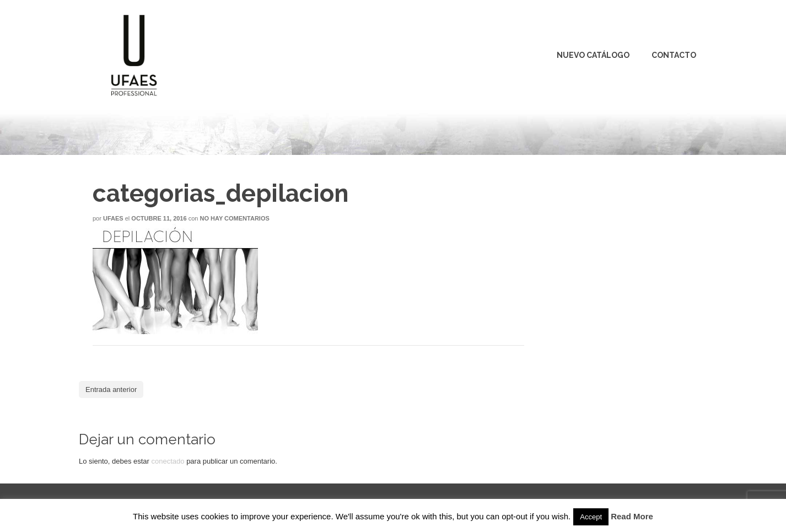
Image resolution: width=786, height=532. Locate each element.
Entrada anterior (111, 389)
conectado (168, 461)
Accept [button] (591, 517)
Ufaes (113, 218)
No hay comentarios (234, 218)
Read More (632, 516)
